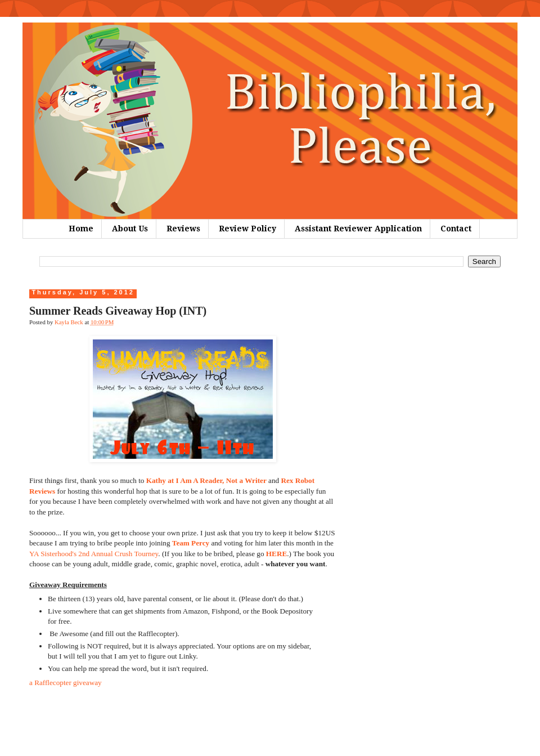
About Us (130, 229)
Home (81, 229)
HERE (276, 554)
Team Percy (191, 543)
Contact (456, 229)
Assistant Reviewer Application (358, 229)
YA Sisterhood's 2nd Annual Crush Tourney (94, 554)
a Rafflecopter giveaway (66, 683)
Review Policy (247, 229)
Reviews (183, 229)
